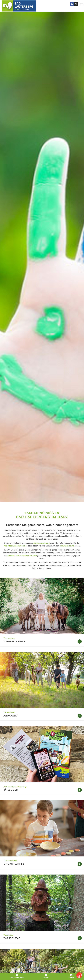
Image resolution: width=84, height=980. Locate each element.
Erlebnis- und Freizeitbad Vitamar (22, 556)
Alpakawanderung (42, 543)
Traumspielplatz (67, 546)
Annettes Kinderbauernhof (16, 546)
